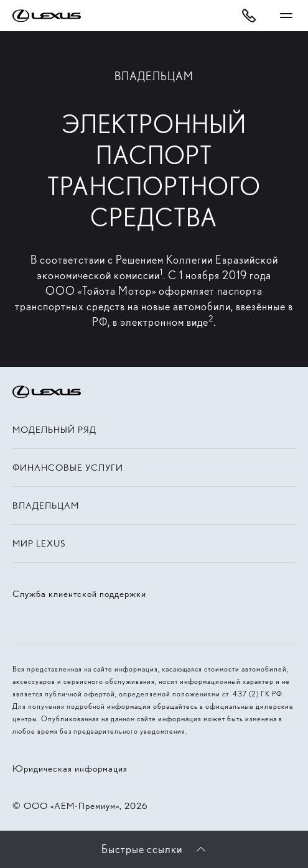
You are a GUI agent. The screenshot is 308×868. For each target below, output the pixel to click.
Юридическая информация (70, 769)
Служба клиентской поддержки (79, 594)
